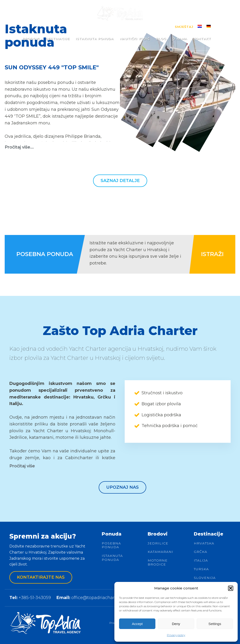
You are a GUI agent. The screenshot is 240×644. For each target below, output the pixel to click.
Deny (176, 624)
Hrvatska (204, 543)
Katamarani (160, 552)
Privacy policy (176, 635)
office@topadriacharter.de (99, 598)
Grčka (201, 552)
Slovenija (205, 578)
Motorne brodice (158, 562)
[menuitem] (200, 26)
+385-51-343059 (35, 598)
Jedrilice (158, 543)
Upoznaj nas (122, 487)
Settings (215, 624)
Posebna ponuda (111, 545)
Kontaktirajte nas (41, 577)
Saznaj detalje (120, 181)
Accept (137, 624)
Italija (201, 560)
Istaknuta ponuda (112, 558)
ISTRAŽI (212, 254)
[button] (231, 588)
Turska (201, 569)
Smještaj (184, 27)
